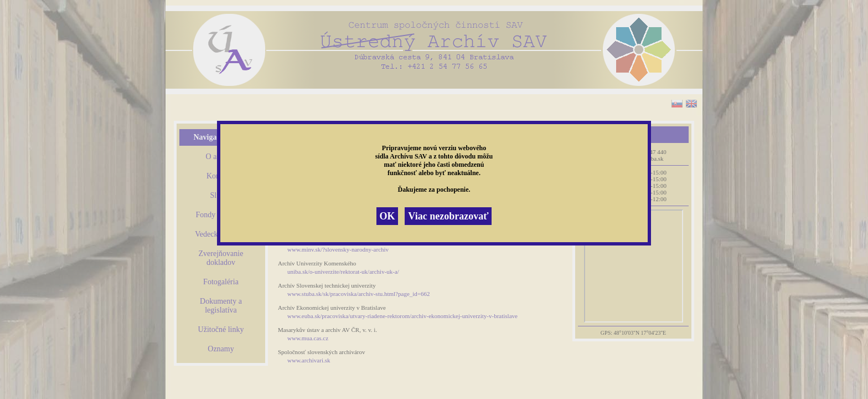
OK (387, 216)
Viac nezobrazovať (448, 216)
